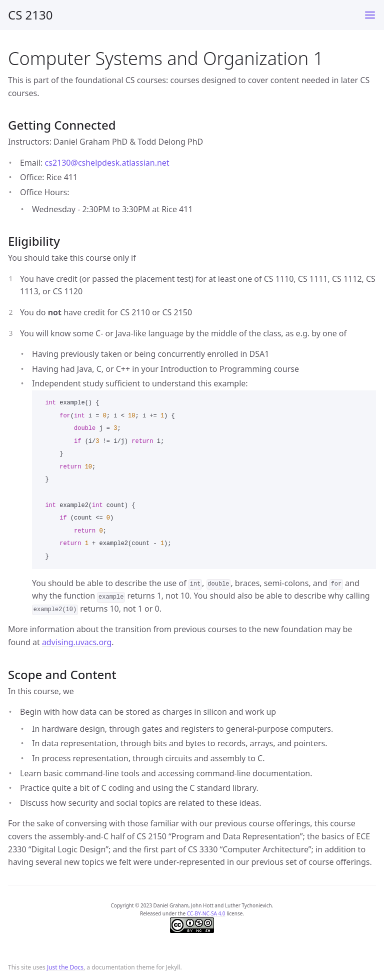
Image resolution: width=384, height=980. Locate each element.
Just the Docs (65, 967)
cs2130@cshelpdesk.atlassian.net (107, 163)
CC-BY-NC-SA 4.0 (206, 913)
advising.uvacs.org (77, 642)
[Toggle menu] (370, 15)
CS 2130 (30, 15)
